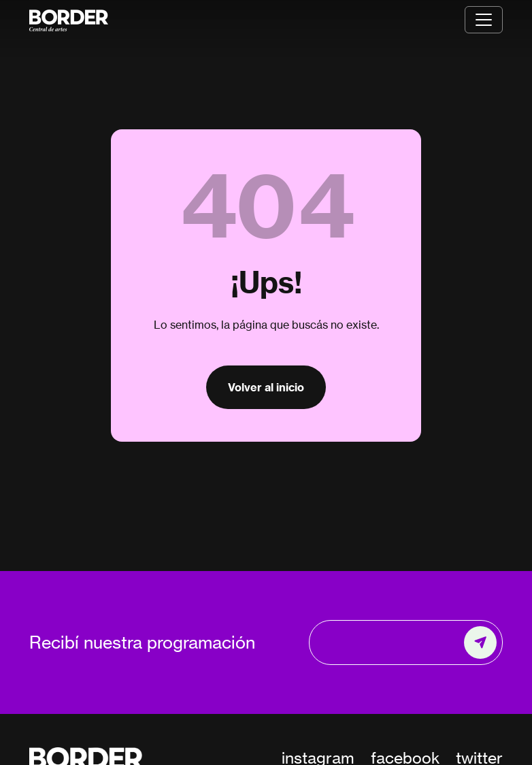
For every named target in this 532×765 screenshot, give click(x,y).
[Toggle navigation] (484, 20)
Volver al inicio (266, 387)
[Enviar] (480, 642)
